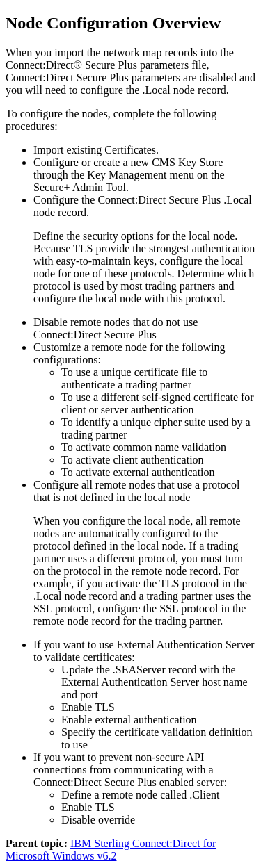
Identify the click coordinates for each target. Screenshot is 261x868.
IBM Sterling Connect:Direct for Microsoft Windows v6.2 (111, 850)
